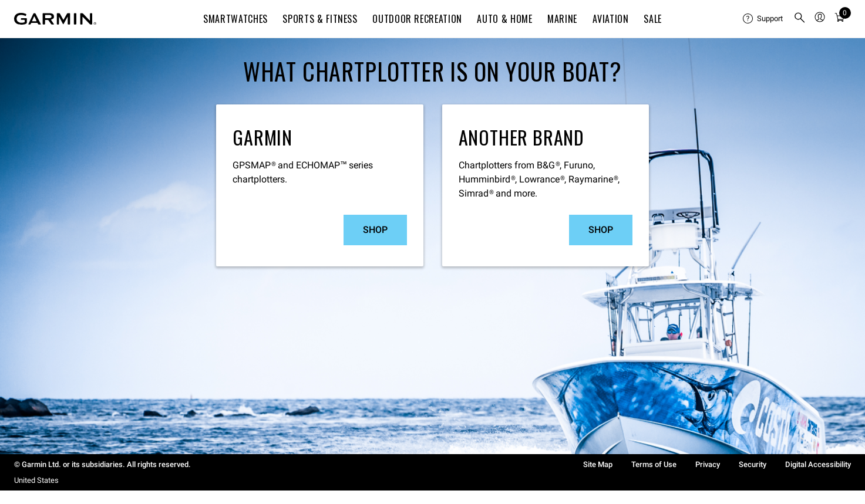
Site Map (598, 464)
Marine (562, 19)
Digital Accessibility (818, 464)
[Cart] (840, 19)
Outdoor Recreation (417, 19)
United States (36, 480)
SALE (653, 19)
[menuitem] (763, 19)
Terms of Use (654, 464)
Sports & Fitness (320, 19)
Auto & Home (504, 19)
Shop (375, 230)
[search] (800, 19)
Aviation (611, 19)
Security (753, 464)
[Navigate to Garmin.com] (55, 19)
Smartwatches (235, 19)
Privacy (708, 464)
